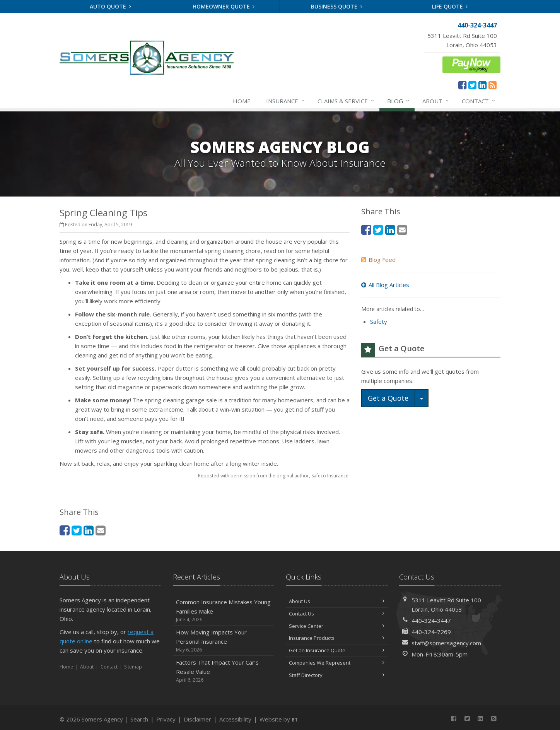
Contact (479, 101)
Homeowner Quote (224, 6)
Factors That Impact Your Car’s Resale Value (224, 671)
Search (139, 719)
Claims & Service (346, 101)
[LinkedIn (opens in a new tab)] (482, 85)
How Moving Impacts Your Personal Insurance (224, 641)
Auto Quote (110, 6)
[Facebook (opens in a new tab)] (462, 85)
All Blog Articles (385, 285)
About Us (337, 601)
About (436, 101)
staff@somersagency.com (446, 643)
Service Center (337, 626)
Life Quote (450, 6)
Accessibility (235, 719)
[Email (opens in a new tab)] (101, 530)
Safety (379, 321)
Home (242, 101)
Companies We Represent (337, 663)
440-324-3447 (431, 621)
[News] (493, 85)
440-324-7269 (431, 632)
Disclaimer (197, 719)
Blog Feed (378, 260)
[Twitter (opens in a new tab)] (472, 85)
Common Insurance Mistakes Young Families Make (224, 611)
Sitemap (133, 667)
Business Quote (337, 6)
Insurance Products (337, 638)
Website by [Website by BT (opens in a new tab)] (279, 719)
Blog (399, 101)
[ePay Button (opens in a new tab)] (471, 64)
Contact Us (337, 614)
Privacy (166, 719)
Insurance (286, 101)
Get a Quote (388, 398)
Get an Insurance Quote (337, 650)
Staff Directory (337, 675)
